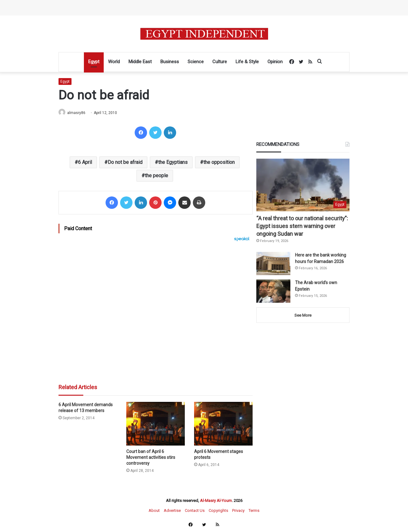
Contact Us (195, 511)
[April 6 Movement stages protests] (223, 424)
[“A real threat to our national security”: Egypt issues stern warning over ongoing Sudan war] (303, 185)
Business (170, 62)
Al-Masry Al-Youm (216, 501)
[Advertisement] (156, 310)
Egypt (94, 62)
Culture (220, 62)
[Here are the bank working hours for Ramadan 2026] (273, 264)
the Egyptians (173, 163)
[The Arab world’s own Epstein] (273, 291)
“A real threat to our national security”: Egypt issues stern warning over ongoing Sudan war (302, 226)
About (154, 511)
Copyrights (218, 511)
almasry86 (79, 113)
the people (156, 176)
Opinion (275, 62)
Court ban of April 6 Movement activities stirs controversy (151, 458)
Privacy (238, 511)
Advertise (172, 511)
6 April (85, 163)
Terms (254, 511)
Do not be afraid (125, 163)
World (114, 62)
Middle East (140, 62)
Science (196, 62)
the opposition (219, 163)
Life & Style (247, 62)
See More (303, 316)
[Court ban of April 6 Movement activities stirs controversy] (156, 424)
